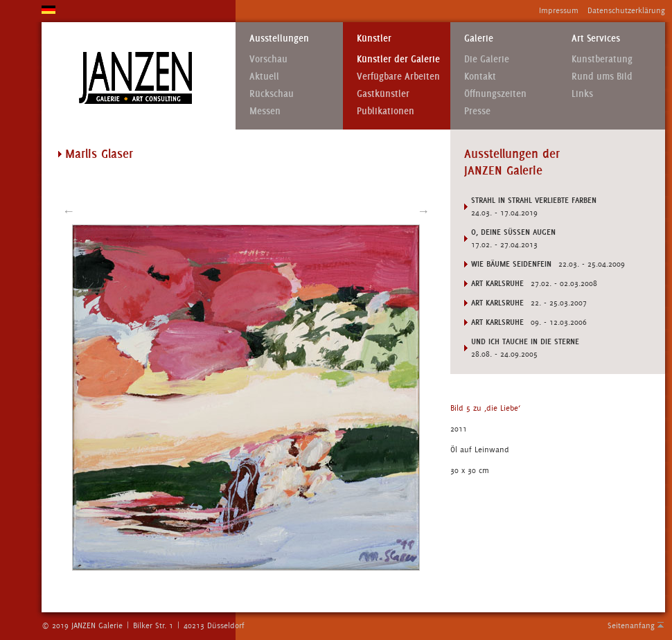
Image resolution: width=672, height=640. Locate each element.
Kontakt (480, 77)
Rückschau (272, 94)
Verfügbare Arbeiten (398, 77)
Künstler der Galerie (398, 59)
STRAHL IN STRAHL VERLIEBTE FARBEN (534, 200)
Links (582, 94)
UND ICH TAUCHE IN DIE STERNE (525, 341)
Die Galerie (487, 59)
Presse (477, 111)
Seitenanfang (631, 625)
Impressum (559, 10)
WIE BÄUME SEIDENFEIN (511, 264)
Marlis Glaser (99, 154)
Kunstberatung (602, 59)
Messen (265, 111)
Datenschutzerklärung (626, 10)
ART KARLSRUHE (497, 283)
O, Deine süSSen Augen (513, 232)
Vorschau (268, 59)
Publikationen (386, 111)
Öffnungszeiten (495, 94)
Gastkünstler (383, 94)
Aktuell (264, 77)
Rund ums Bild (602, 77)
